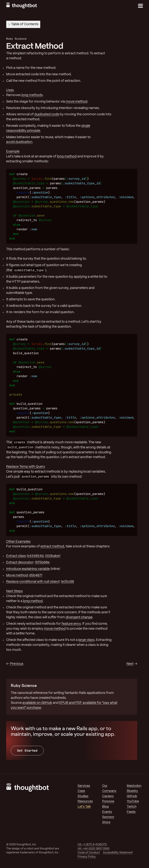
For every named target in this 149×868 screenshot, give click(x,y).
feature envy (71, 624)
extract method (52, 547)
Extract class (16, 556)
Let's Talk (84, 807)
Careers (108, 796)
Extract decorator (20, 563)
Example (13, 152)
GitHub (132, 796)
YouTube (133, 801)
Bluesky (132, 791)
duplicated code (47, 114)
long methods (32, 95)
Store (106, 822)
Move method (17, 575)
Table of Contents (23, 24)
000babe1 (53, 556)
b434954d (35, 556)
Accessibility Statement (118, 853)
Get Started (27, 751)
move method (76, 102)
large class (86, 640)
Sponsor (108, 817)
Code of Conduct (89, 853)
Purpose (108, 801)
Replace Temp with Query (26, 467)
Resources (85, 801)
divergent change (79, 617)
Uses (10, 90)
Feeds (131, 812)
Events (107, 812)
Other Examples (18, 542)
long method (67, 157)
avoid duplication (19, 142)
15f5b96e (42, 563)
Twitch (132, 807)
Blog (105, 807)
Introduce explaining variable (28, 569)
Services (84, 786)
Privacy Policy (87, 857)
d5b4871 (36, 575)
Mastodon (134, 786)
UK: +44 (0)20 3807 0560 (94, 849)
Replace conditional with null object (33, 582)
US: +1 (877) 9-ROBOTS (92, 845)
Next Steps (14, 591)
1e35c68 (67, 582)
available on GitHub (37, 703)
